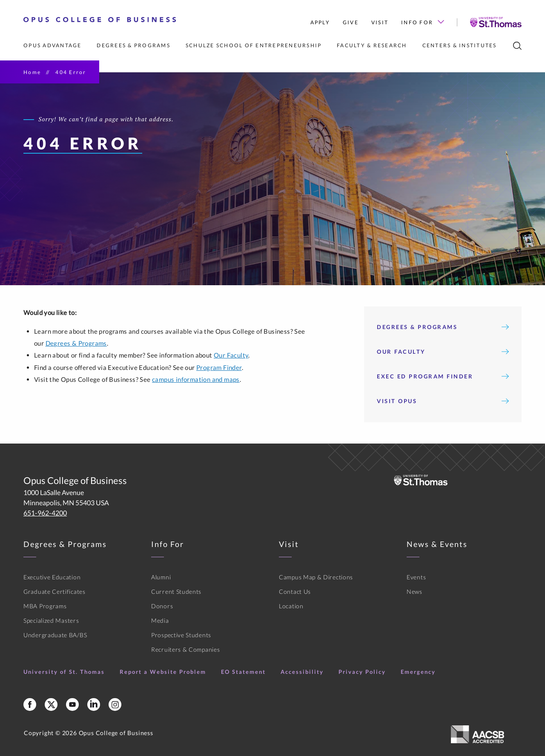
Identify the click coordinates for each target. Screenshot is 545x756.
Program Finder (219, 367)
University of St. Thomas (64, 672)
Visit (380, 22)
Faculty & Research (372, 45)
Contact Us (295, 591)
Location (291, 606)
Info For (423, 22)
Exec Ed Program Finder (443, 376)
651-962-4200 (45, 513)
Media (160, 620)
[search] (517, 46)
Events (416, 577)
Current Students (176, 591)
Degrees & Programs (133, 45)
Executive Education (52, 577)
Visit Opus (443, 401)
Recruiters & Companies (185, 649)
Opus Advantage (53, 45)
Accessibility (302, 672)
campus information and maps (196, 379)
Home (32, 72)
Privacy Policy (362, 672)
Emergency (418, 672)
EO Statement (243, 672)
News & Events (437, 544)
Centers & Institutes (460, 45)
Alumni (161, 577)
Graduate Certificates (54, 591)
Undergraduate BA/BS (55, 635)
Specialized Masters (51, 620)
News (414, 591)
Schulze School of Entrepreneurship (254, 45)
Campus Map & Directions (316, 577)
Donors (162, 606)
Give (351, 22)
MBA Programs (45, 606)
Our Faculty (231, 355)
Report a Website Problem (163, 672)
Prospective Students (181, 635)
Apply (320, 22)
